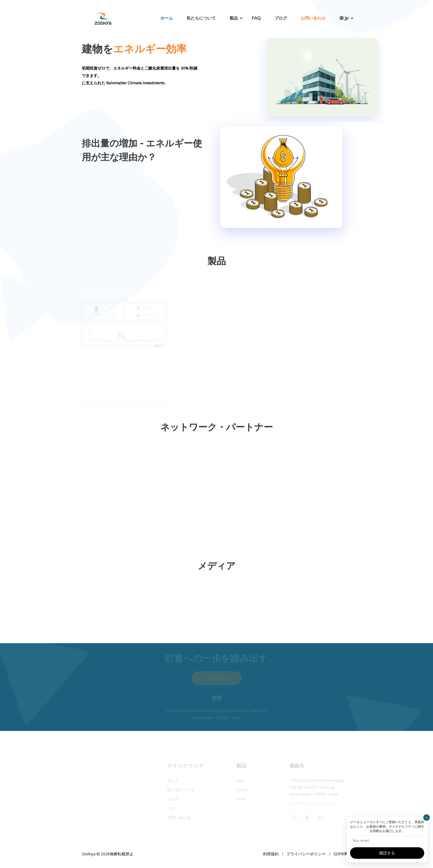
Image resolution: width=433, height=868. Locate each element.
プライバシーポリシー (306, 854)
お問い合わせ (313, 18)
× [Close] (427, 818)
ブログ (281, 18)
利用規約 (271, 854)
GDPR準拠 (342, 854)
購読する (387, 853)
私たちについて (201, 18)
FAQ (256, 18)
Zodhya (89, 854)
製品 (234, 18)
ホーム (167, 18)
